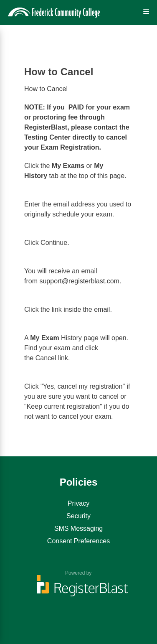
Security (78, 516)
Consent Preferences (78, 541)
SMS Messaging (79, 528)
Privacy (78, 503)
